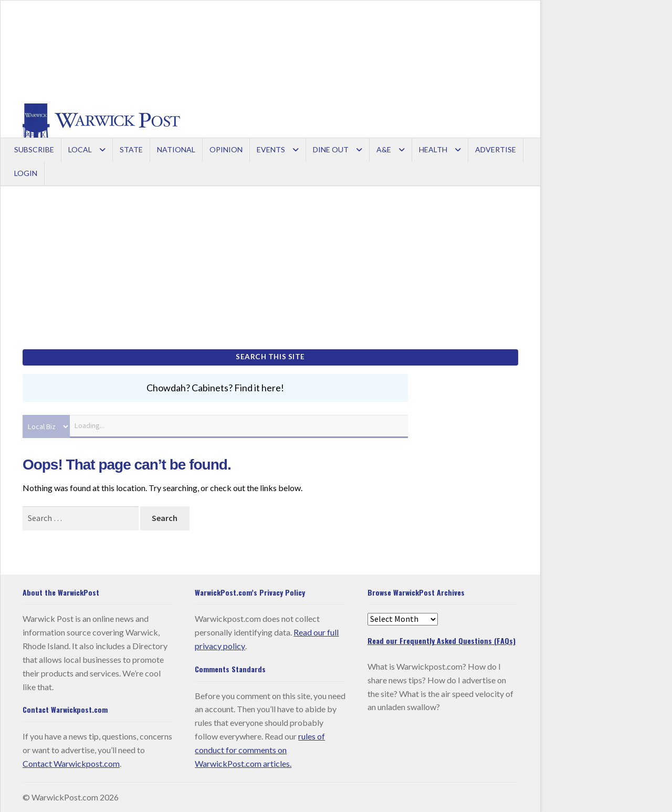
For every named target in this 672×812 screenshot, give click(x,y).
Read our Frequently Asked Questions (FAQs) (442, 640)
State (131, 149)
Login (26, 173)
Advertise (496, 149)
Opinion (226, 149)
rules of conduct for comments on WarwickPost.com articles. (260, 749)
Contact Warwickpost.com (71, 763)
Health (433, 149)
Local (80, 149)
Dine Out (331, 149)
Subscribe (34, 149)
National (176, 149)
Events (271, 149)
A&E (384, 149)
